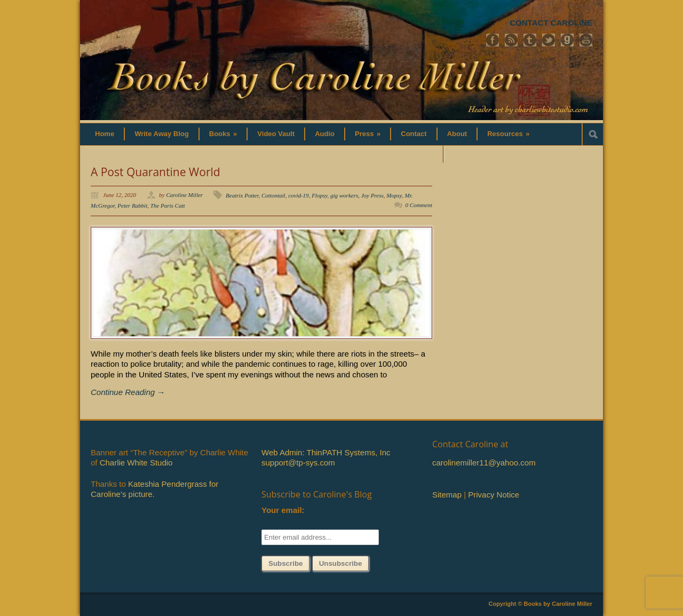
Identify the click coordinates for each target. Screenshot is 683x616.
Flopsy (319, 195)
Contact (414, 134)
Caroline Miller (184, 195)
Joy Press (372, 195)
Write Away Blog (162, 134)
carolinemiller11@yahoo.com (484, 463)
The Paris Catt (168, 206)
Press (368, 134)
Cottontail (273, 195)
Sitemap (447, 495)
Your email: (283, 510)
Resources (508, 134)
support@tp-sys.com (298, 463)
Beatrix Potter (242, 195)
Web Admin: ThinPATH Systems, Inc (326, 452)
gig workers (344, 195)
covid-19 (298, 195)
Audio (325, 134)
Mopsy (394, 195)
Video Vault (276, 134)
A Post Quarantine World (156, 172)
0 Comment (419, 205)
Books (223, 134)
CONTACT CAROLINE (551, 23)
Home (105, 134)
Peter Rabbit (132, 206)
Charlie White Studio (136, 463)
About (457, 134)
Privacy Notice (494, 495)
